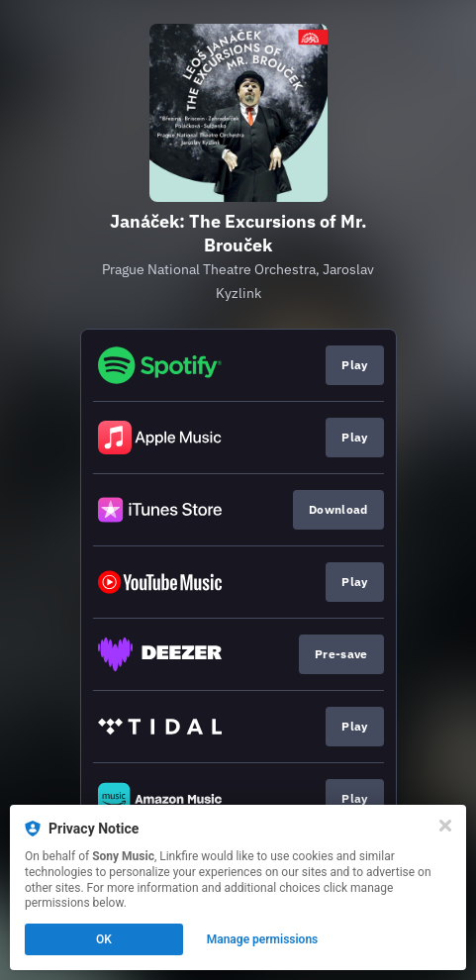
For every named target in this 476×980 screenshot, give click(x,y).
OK (104, 939)
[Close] (445, 826)
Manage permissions (263, 939)
